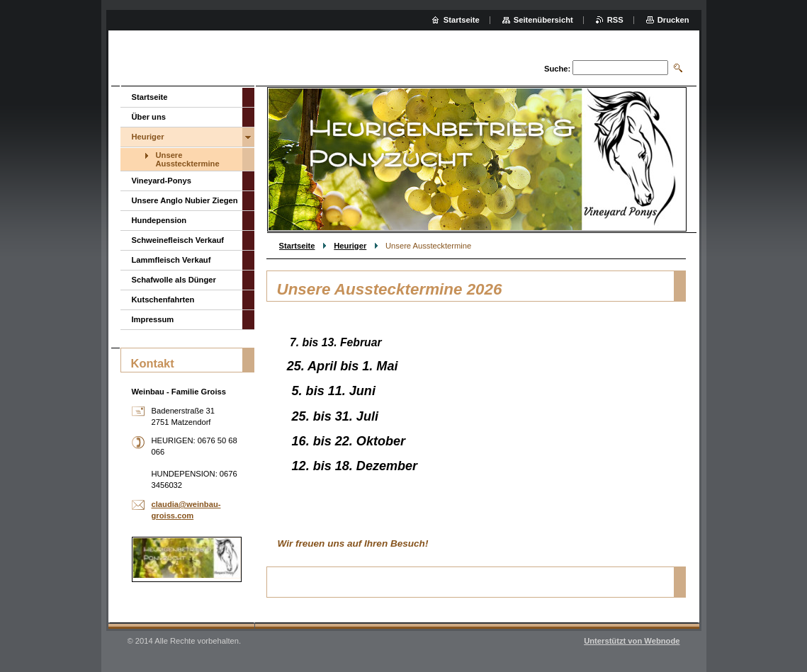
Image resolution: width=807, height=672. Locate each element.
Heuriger (350, 246)
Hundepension (159, 220)
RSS (615, 20)
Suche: (557, 69)
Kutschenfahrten (163, 300)
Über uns (149, 117)
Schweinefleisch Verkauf (178, 240)
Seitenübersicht (543, 20)
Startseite (297, 246)
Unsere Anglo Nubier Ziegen (185, 200)
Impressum (153, 319)
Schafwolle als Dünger (174, 280)
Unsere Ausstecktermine (188, 159)
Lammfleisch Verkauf (171, 260)
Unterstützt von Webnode (632, 641)
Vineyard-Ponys (162, 181)
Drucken (673, 20)
